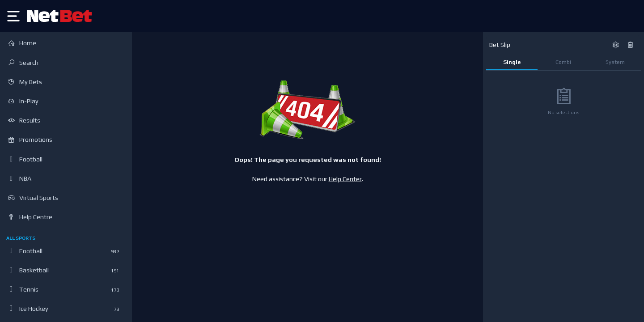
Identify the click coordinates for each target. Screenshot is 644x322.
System (615, 62)
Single (512, 62)
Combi (563, 62)
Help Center (345, 179)
